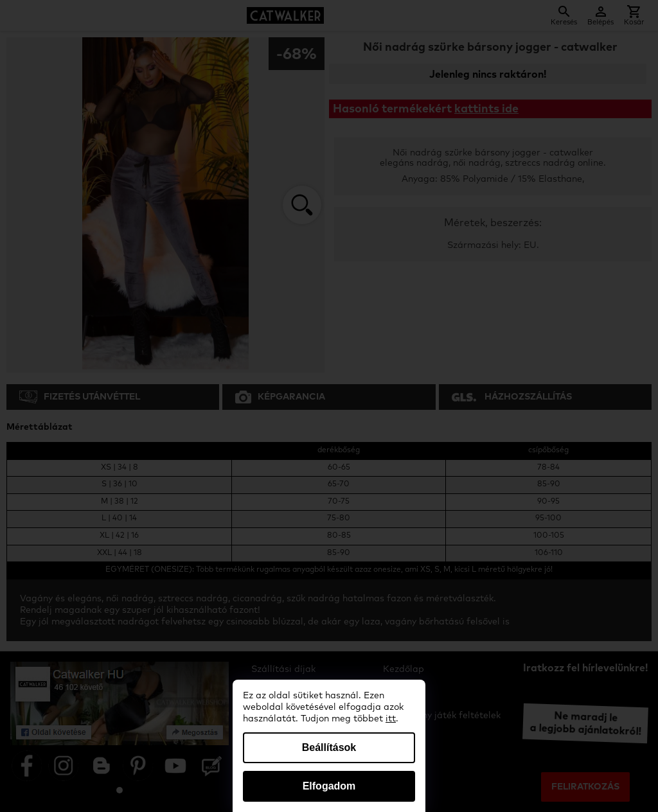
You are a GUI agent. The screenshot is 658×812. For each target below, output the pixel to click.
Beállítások (329, 747)
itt (391, 719)
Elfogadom (329, 786)
